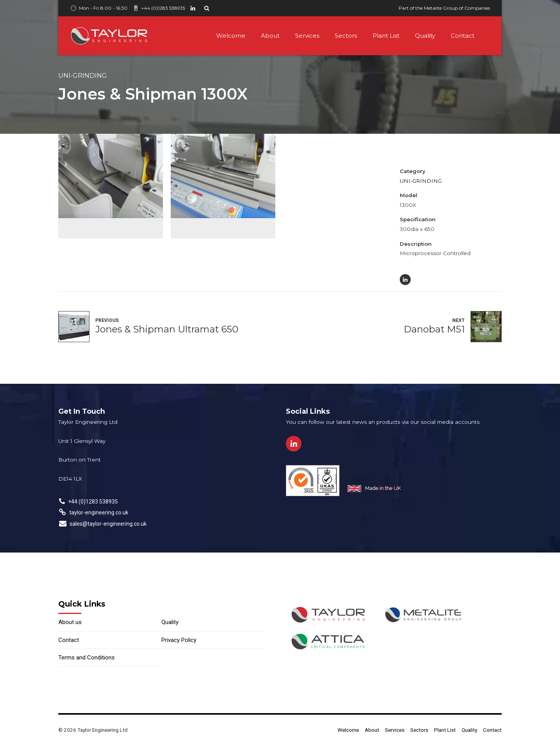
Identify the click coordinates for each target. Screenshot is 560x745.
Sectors (346, 36)
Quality (425, 36)
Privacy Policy (179, 640)
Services (307, 36)
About (270, 36)
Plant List (386, 36)
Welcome (231, 36)
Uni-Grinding (83, 75)
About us (70, 622)
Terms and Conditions (87, 658)
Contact (463, 36)
